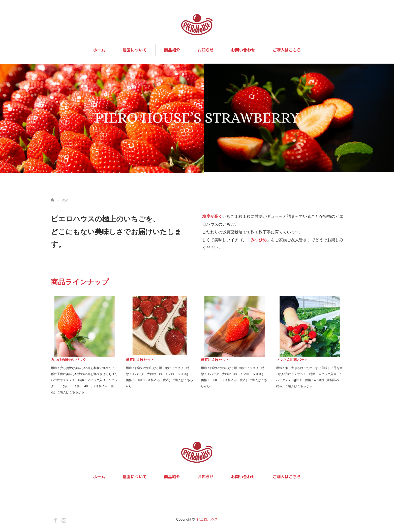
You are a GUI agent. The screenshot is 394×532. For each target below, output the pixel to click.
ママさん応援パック (292, 360)
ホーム (99, 50)
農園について (135, 50)
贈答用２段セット (215, 360)
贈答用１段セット (140, 360)
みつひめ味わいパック (69, 360)
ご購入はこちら (287, 50)
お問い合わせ (243, 50)
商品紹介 (172, 50)
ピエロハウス (207, 519)
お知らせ (206, 50)
